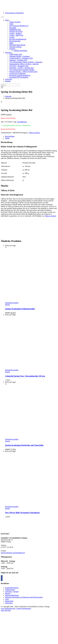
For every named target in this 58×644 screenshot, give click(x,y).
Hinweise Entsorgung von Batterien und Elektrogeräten (24, 597)
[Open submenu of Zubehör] (16, 49)
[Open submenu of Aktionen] (12, 53)
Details (7, 305)
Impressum (9, 603)
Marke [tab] (7, 138)
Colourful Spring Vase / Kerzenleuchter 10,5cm (25, 376)
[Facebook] (2, 578)
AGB (7, 599)
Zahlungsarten (10, 590)
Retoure (8, 593)
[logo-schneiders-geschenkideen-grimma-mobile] (14, 9)
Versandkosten (22, 122)
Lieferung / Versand (12, 592)
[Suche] (2, 87)
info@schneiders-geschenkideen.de (13, 553)
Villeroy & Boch (34, 133)
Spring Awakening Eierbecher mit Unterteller (24, 445)
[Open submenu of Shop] (9, 21)
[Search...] (10, 85)
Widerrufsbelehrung (12, 595)
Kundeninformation (12, 588)
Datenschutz (9, 601)
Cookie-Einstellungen (24, 608)
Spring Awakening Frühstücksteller (20, 309)
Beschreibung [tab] (10, 136)
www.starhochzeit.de (8, 608)
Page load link (6, 610)
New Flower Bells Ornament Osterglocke (22, 513)
